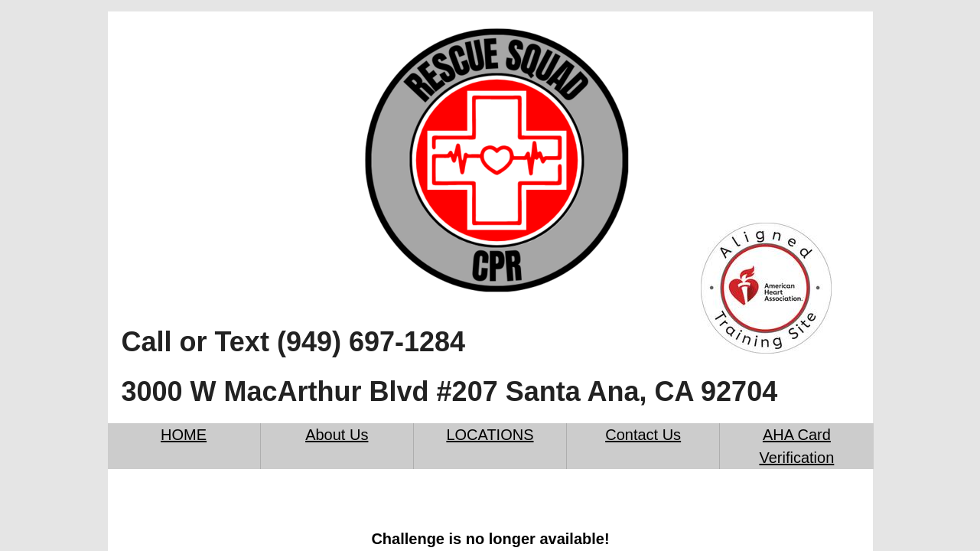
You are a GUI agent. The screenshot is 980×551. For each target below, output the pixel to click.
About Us (337, 435)
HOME (184, 435)
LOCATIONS (490, 435)
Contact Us (643, 435)
